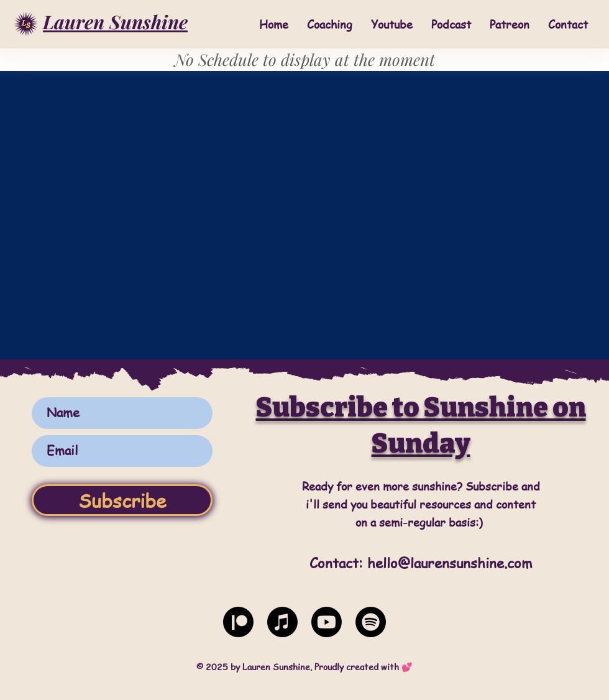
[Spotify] (371, 622)
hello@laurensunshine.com (450, 563)
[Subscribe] (122, 500)
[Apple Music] (282, 622)
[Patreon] (238, 622)
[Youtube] (327, 622)
